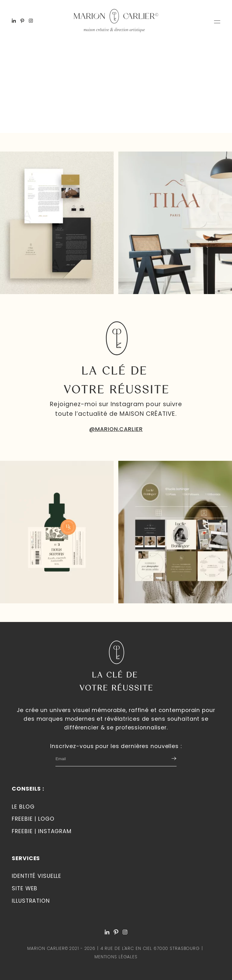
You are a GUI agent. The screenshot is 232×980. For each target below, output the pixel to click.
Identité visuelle (37, 876)
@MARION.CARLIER (116, 429)
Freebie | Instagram (42, 831)
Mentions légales (116, 957)
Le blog (23, 807)
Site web (25, 888)
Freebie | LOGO (33, 819)
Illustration (31, 901)
